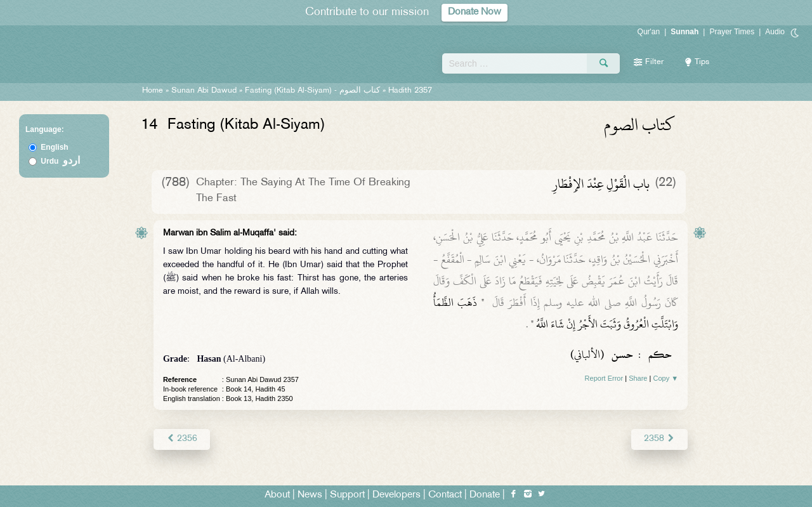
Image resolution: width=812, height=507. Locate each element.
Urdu (60, 161)
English (54, 147)
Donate (485, 495)
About (277, 495)
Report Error (604, 378)
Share (638, 378)
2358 (659, 439)
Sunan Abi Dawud (204, 91)
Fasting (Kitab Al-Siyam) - (314, 91)
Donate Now (475, 12)
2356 (182, 439)
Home (153, 91)
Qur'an (649, 32)
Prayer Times (732, 32)
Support (347, 495)
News (310, 495)
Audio (775, 32)
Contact (445, 495)
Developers (396, 495)
